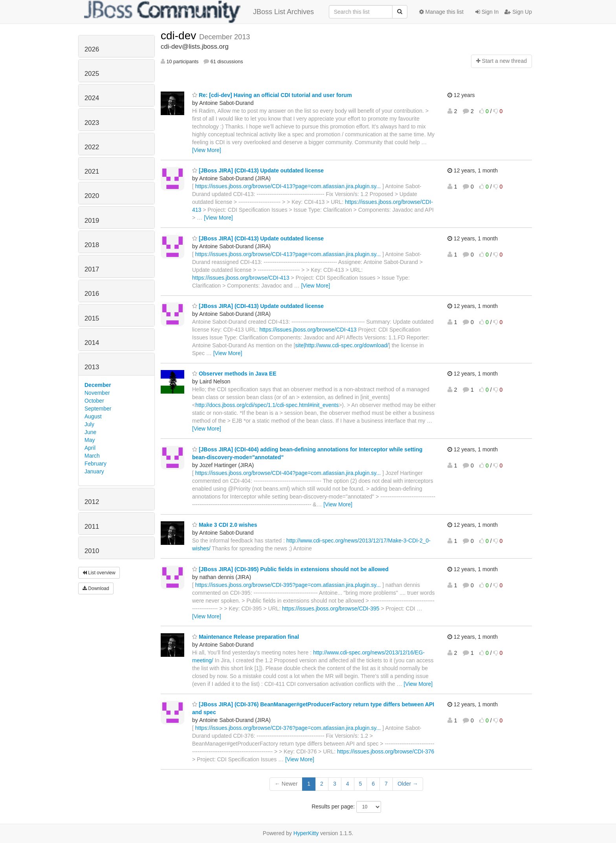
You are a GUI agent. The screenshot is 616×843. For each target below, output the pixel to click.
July (89, 424)
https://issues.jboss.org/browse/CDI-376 (386, 751)
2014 (92, 343)
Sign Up (518, 12)
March (92, 456)
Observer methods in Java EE (234, 374)
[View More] (207, 150)
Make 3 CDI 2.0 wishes (225, 525)
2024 (92, 98)
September (98, 409)
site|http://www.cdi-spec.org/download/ (342, 345)
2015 (92, 318)
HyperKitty (306, 833)
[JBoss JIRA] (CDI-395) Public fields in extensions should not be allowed (290, 569)
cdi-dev (180, 36)
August (93, 416)
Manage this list (441, 12)
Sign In (487, 12)
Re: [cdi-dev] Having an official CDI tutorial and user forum (272, 95)
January (94, 471)
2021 (92, 171)
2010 (92, 551)
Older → (408, 784)
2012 (92, 502)
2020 (92, 196)
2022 (92, 147)
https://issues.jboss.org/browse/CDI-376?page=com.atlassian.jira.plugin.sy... (288, 728)
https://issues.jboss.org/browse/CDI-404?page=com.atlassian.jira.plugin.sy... (288, 473)
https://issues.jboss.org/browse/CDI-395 (331, 608)
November (97, 393)
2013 (92, 367)
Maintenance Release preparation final (246, 637)
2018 (92, 245)
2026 (92, 49)
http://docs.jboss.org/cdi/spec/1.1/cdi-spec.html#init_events (267, 405)
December (98, 385)
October (94, 401)
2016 (92, 294)
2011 (92, 527)
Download (96, 588)
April (90, 448)
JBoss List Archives (199, 12)
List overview (99, 573)
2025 (92, 74)
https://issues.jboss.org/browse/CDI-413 (241, 278)
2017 (92, 269)
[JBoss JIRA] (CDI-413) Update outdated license (258, 170)
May (90, 440)
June (90, 432)
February (95, 464)
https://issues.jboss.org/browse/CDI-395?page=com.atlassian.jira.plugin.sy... (288, 585)
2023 (92, 123)
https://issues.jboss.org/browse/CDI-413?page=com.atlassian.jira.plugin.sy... (288, 186)
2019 (92, 221)
